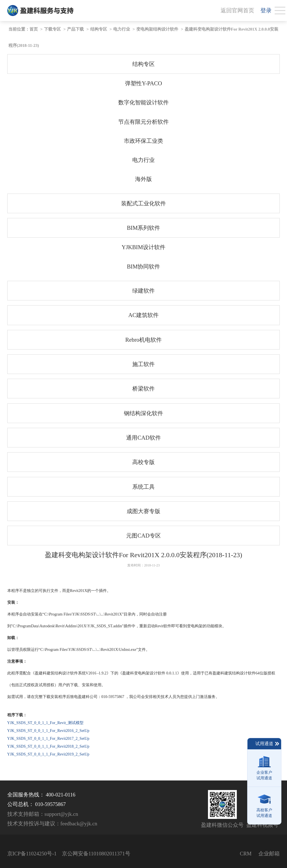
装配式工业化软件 (143, 203)
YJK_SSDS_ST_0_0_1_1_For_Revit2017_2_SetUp (48, 739)
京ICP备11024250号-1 (32, 854)
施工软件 (143, 364)
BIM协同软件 (144, 267)
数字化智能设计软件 (143, 102)
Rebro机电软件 (143, 340)
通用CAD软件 (143, 438)
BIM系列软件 (144, 228)
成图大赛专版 (143, 511)
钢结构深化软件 (143, 413)
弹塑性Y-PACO (143, 83)
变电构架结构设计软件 (157, 29)
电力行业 (122, 29)
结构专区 (99, 29)
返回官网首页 (237, 10)
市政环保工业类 (143, 141)
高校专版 (143, 462)
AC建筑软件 (143, 315)
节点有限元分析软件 (143, 122)
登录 (266, 10)
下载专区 (52, 29)
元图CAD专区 (143, 536)
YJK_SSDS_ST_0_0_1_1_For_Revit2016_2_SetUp (48, 731)
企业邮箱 (269, 854)
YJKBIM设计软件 (143, 247)
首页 (34, 29)
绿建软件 (143, 291)
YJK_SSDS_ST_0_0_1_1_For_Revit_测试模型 (45, 723)
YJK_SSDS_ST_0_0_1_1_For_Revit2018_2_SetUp (48, 746)
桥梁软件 (143, 389)
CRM (246, 854)
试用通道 (268, 744)
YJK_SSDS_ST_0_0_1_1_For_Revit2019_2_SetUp (48, 754)
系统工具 (143, 487)
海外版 (143, 179)
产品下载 (75, 29)
